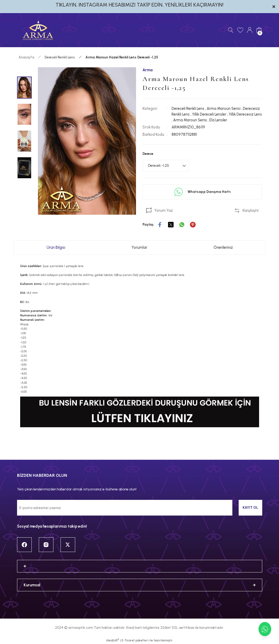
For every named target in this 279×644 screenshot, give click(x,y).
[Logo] (38, 30)
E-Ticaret (128, 640)
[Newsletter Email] (125, 508)
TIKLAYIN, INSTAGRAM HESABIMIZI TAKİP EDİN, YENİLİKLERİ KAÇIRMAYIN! (139, 5)
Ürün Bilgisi (56, 247)
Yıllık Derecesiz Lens (245, 114)
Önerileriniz (223, 247)
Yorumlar (139, 247)
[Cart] (259, 30)
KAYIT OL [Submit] (250, 507)
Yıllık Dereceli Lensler (209, 114)
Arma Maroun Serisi (224, 109)
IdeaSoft (113, 640)
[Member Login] (250, 30)
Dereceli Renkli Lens (188, 109)
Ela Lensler (218, 120)
